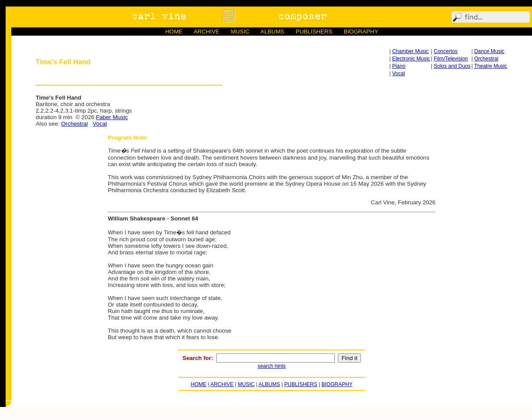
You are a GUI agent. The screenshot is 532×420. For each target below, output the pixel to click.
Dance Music (489, 51)
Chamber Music (410, 51)
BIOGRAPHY (361, 32)
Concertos (446, 51)
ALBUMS (273, 32)
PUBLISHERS (314, 32)
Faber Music (112, 117)
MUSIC (240, 32)
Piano (399, 66)
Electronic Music (411, 59)
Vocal (398, 73)
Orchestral (486, 59)
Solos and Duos (452, 66)
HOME (174, 32)
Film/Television (451, 59)
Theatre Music (491, 66)
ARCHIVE (207, 32)
